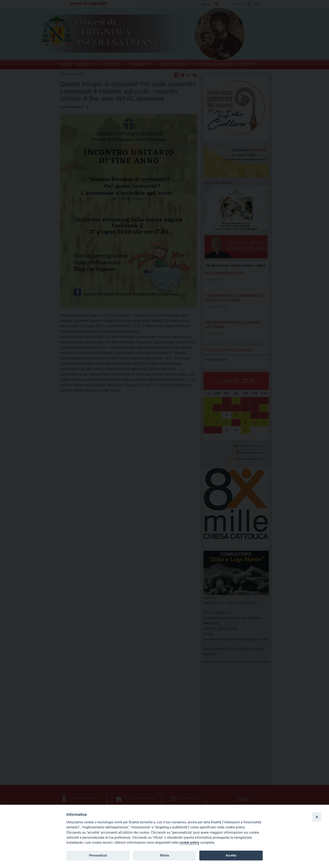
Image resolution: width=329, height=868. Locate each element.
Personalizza (98, 855)
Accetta (231, 855)
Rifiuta (164, 855)
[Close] (317, 817)
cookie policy (189, 843)
